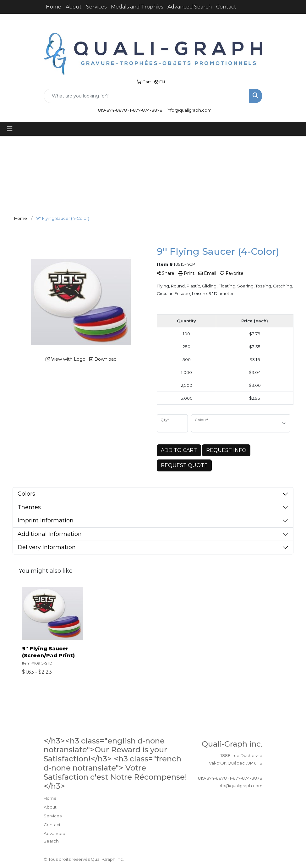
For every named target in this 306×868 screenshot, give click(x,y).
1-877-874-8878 (146, 110)
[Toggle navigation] (10, 129)
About (74, 7)
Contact (226, 7)
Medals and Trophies (137, 7)
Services (96, 7)
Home (54, 7)
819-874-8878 (112, 110)
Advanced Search (190, 7)
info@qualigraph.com (189, 110)
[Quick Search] (146, 96)
